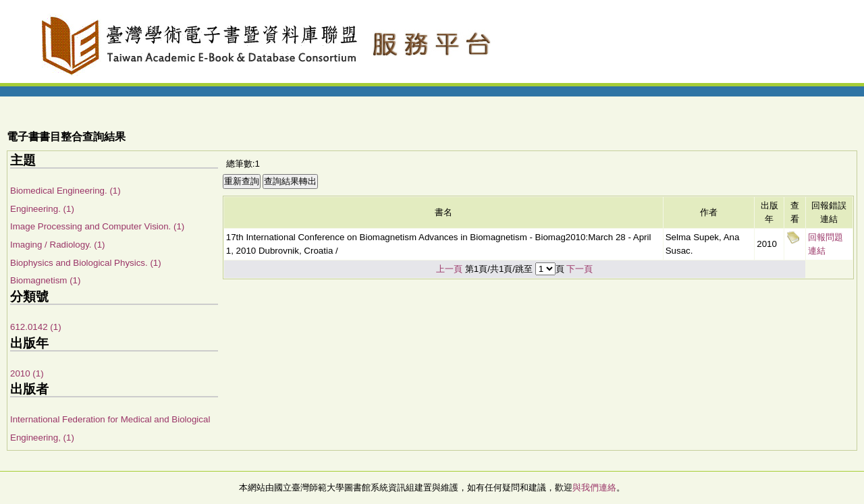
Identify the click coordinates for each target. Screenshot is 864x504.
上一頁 (449, 269)
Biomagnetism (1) (45, 280)
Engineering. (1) (42, 209)
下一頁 (579, 269)
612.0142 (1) (36, 327)
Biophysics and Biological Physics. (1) (86, 263)
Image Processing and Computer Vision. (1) (97, 226)
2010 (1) (27, 373)
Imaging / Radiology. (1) (58, 245)
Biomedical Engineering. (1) (65, 191)
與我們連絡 (594, 487)
